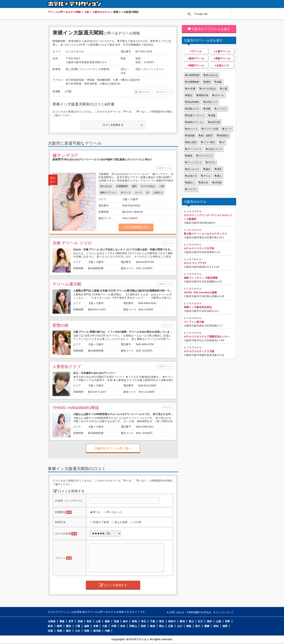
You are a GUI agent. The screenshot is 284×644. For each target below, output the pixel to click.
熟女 (190, 95)
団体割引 (224, 136)
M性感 (218, 183)
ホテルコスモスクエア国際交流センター (207, 337)
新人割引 (192, 142)
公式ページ (166, 92)
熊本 (68, 631)
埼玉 (143, 621)
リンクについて (225, 612)
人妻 (162, 186)
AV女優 (191, 89)
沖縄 (107, 631)
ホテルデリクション (137, 639)
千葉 (153, 621)
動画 (190, 156)
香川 (198, 626)
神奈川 (172, 621)
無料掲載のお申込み (200, 612)
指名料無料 (193, 102)
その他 (137, 522)
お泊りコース (215, 149)
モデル (212, 162)
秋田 (89, 621)
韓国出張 (203, 95)
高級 (219, 82)
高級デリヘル (223, 58)
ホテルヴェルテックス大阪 (199, 351)
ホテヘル (167, 408)
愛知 (68, 626)
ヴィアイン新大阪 (194, 322)
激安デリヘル (197, 58)
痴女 (208, 169)
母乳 (219, 169)
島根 (153, 626)
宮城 (80, 621)
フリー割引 (209, 142)
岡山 (162, 626)
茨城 (116, 621)
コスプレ (192, 189)
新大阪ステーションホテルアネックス (205, 234)
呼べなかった (115, 512)
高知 (216, 626)
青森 (62, 621)
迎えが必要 (121, 522)
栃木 (125, 621)
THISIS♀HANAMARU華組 (76, 408)
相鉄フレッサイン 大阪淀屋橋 (201, 278)
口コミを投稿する (113, 125)
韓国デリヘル (197, 65)
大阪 (125, 199)
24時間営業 (193, 75)
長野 (227, 621)
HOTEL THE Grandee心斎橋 (200, 292)
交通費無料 (122, 186)
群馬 (134, 621)
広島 (171, 626)
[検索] (207, 14)
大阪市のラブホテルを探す (211, 29)
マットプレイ (195, 162)
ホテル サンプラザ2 (195, 263)
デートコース (195, 149)
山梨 (218, 621)
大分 (78, 631)
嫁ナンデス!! (65, 155)
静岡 (59, 626)
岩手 (71, 621)
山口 (180, 626)
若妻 (208, 109)
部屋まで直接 (101, 522)
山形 (98, 621)
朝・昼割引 (207, 136)
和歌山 (133, 626)
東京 (162, 621)
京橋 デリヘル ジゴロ (72, 243)
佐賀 (50, 631)
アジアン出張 (211, 129)
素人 (219, 176)
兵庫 (114, 626)
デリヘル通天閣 (67, 284)
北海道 (52, 621)
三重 (78, 626)
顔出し (191, 183)
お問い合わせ (177, 612)
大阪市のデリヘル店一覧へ (113, 448)
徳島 (189, 626)
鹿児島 (97, 631)
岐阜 (50, 626)
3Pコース (126, 193)
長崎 (59, 631)
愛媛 (207, 626)
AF (148, 193)
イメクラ (222, 109)
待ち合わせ (106, 186)
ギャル (207, 176)
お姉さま (158, 193)
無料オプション (108, 193)
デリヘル (167, 243)
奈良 (123, 626)
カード (138, 193)
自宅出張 (215, 122)
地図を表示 (143, 92)
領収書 (191, 136)
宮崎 (87, 631)
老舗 (213, 115)
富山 (191, 621)
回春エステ (193, 109)
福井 (209, 621)
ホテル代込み (148, 186)
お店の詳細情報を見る (136, 227)
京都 (96, 626)
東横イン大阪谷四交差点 (198, 307)
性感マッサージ (196, 115)
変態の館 (61, 325)
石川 (200, 621)
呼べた (97, 512)
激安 (134, 186)
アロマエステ (206, 156)
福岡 (225, 626)
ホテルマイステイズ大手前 (199, 248)
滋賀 (87, 626)
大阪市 (134, 199)
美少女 (205, 183)
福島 (107, 621)
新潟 (182, 621)
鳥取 (143, 626)
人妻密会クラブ (67, 367)
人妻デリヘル (164, 168)
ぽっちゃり (193, 169)
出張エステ (223, 65)
